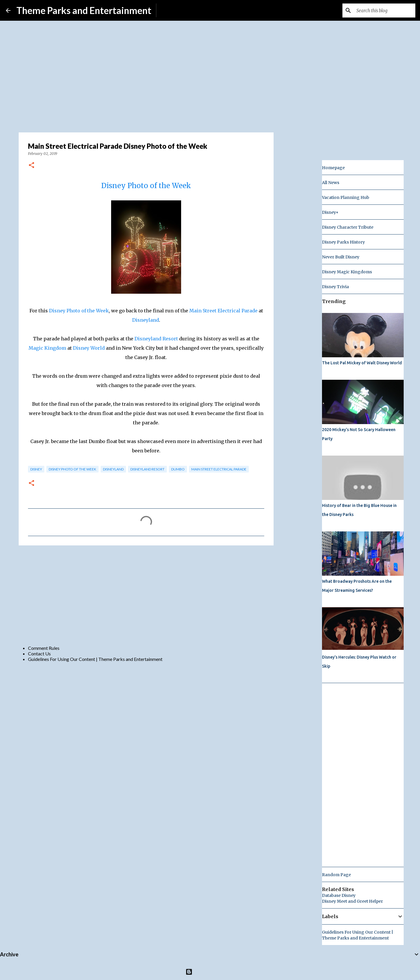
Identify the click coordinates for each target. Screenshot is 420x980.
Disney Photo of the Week (146, 186)
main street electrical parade (219, 469)
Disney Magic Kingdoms (347, 272)
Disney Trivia (335, 287)
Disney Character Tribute (348, 227)
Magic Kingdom (47, 348)
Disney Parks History (343, 242)
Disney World (89, 348)
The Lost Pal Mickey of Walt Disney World (362, 363)
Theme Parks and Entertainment (84, 10)
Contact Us (39, 653)
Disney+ (330, 212)
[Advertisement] (146, 595)
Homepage (333, 168)
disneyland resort (147, 469)
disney (36, 469)
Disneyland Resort (156, 339)
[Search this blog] (385, 10)
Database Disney (339, 895)
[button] (32, 166)
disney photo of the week (72, 469)
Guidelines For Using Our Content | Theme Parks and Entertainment (95, 659)
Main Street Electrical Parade (223, 311)
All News (331, 183)
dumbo (178, 469)
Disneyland (146, 320)
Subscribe (171, 10)
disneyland (113, 469)
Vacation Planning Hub (346, 197)
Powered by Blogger (210, 972)
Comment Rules (44, 648)
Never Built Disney (341, 257)
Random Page (336, 875)
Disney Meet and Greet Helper (352, 901)
